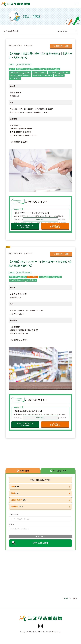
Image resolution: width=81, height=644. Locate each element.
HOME (66, 598)
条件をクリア (40, 536)
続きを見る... (40, 220)
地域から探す (23, 471)
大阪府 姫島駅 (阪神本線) (40, 480)
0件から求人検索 (40, 543)
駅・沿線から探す (58, 471)
